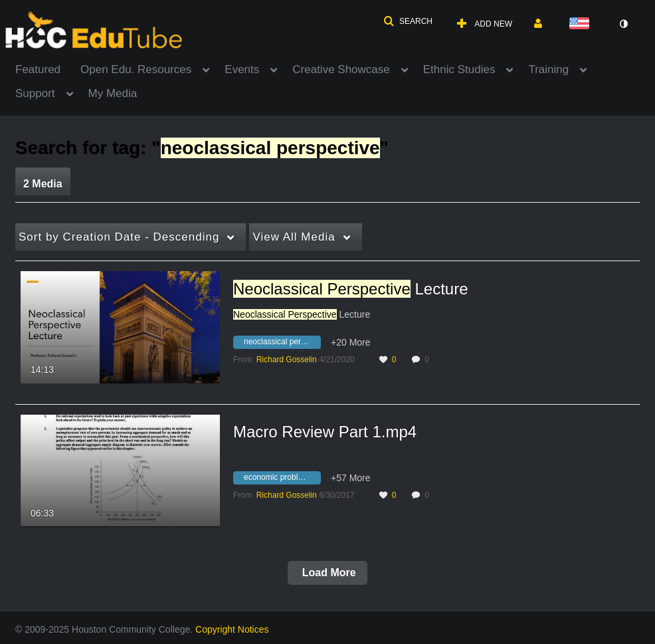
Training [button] (548, 69)
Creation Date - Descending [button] (119, 237)
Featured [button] (38, 69)
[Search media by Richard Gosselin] (287, 360)
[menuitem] (48, 68)
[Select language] (582, 24)
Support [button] (35, 93)
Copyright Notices (232, 629)
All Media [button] (294, 237)
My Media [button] (113, 93)
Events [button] (242, 69)
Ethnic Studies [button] (459, 69)
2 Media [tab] (43, 184)
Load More (327, 573)
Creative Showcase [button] (341, 69)
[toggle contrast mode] (623, 24)
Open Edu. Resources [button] (136, 69)
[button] (408, 21)
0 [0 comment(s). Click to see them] (429, 360)
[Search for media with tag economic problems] (282, 479)
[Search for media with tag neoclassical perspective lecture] (282, 344)
